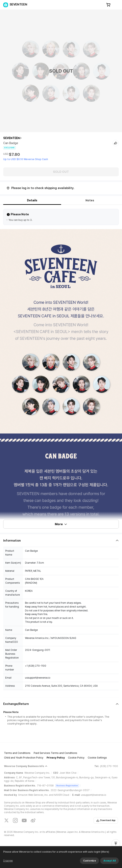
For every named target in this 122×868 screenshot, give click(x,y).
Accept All (109, 861)
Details (32, 200)
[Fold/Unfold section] (61, 541)
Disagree (8, 861)
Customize (89, 861)
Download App (106, 820)
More (61, 524)
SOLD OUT (61, 172)
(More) (105, 852)
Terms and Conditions (17, 753)
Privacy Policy (56, 758)
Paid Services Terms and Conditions (55, 753)
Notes (90, 200)
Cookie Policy (76, 758)
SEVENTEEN (11, 138)
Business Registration (67, 786)
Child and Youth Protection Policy (24, 758)
